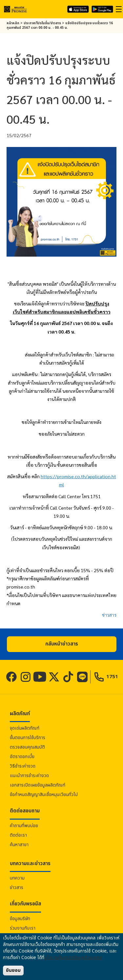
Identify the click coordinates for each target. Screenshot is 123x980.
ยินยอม (13, 970)
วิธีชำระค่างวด (23, 766)
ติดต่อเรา (18, 835)
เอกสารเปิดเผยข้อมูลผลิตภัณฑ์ (38, 785)
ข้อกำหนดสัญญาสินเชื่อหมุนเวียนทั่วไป (44, 795)
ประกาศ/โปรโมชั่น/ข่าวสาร (42, 23)
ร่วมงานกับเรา (23, 928)
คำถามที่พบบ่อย (24, 826)
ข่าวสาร (109, 615)
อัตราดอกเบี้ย (22, 757)
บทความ (17, 878)
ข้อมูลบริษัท (20, 919)
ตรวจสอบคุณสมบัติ (27, 747)
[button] (62, 644)
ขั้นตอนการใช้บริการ (28, 738)
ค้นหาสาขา (19, 845)
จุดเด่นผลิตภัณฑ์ (25, 728)
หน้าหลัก (13, 23)
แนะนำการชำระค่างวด (29, 776)
